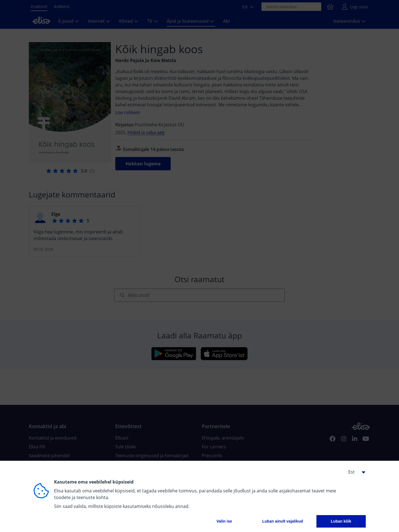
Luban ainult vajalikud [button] (282, 521)
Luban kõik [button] (341, 521)
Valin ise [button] (224, 521)
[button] (355, 472)
